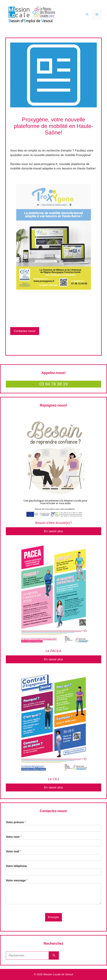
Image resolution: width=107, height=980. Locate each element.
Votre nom (14, 837)
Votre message (17, 880)
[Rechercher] (54, 956)
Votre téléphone (16, 866)
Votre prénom (16, 822)
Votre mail (13, 851)
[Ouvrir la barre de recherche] (87, 14)
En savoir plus (53, 531)
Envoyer (53, 917)
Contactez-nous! (25, 331)
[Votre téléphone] (53, 872)
